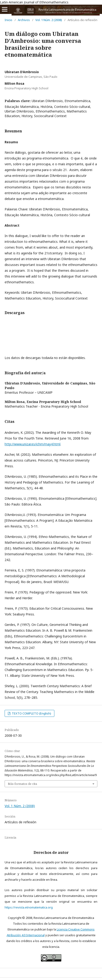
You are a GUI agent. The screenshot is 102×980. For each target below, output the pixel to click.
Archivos (24, 20)
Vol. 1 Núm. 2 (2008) (49, 20)
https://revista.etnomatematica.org (29, 907)
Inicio (8, 20)
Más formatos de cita (22, 784)
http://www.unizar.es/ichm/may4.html (32, 444)
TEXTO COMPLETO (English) (31, 713)
